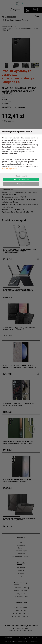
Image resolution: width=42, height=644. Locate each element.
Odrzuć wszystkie (21, 176)
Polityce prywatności (10, 169)
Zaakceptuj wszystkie (21, 179)
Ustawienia (21, 184)
